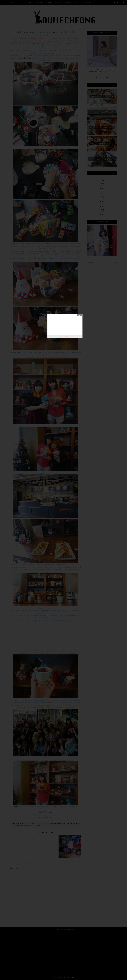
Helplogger (67, 337)
